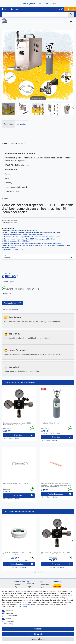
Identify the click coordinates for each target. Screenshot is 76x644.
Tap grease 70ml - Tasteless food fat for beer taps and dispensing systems (17, 553)
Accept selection (38, 639)
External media (11, 616)
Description (8, 124)
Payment (17, 585)
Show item (23, 435)
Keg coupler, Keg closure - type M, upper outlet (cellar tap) (24, 235)
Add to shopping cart (59, 494)
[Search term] (35, 14)
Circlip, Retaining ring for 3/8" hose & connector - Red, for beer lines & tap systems (33, 243)
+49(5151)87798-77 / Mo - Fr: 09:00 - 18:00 (38, 4)
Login (29, 587)
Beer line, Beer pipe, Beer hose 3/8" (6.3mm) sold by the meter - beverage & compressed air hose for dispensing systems (56, 485)
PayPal (9, 618)
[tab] (8, 124)
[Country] (55, 9)
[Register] (15, 9)
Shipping (15, 310)
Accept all (38, 629)
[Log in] (5, 9)
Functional (10, 621)
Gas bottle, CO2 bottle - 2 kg (14, 250)
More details (21, 124)
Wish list (7, 294)
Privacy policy (22, 606)
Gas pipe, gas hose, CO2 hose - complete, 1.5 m (21, 230)
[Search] (71, 14)
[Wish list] (61, 9)
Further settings (8, 624)
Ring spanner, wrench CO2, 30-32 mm (17, 241)
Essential (9, 610)
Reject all (38, 634)
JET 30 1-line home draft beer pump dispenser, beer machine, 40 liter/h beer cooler (32, 232)
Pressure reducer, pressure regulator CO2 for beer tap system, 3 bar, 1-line (30, 239)
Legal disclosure (28, 604)
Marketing (10, 613)
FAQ (16, 587)
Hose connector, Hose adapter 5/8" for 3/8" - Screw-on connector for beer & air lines (33, 237)
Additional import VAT (12, 303)
